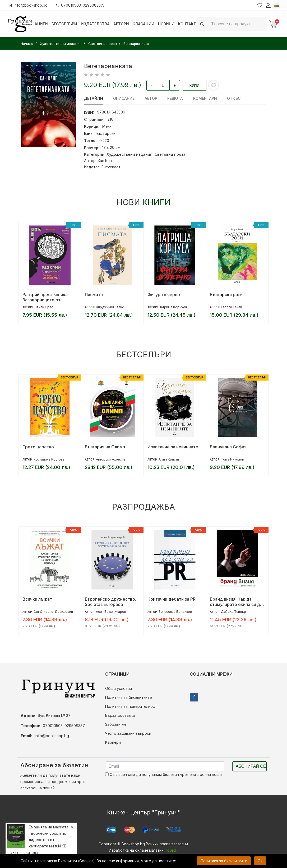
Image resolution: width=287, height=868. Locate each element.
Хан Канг (105, 161)
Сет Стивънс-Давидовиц (53, 612)
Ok (260, 861)
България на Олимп (105, 447)
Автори (121, 24)
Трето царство (38, 447)
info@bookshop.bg (28, 5)
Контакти (189, 24)
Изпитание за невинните (173, 447)
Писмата (94, 295)
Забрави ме (116, 724)
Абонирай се (251, 766)
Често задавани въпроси (128, 733)
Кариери (113, 742)
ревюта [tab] (175, 98)
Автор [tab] (151, 98)
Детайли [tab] (94, 98)
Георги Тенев (232, 307)
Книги (41, 24)
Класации (143, 24)
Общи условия (119, 688)
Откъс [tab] (233, 98)
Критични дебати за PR (172, 599)
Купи (195, 86)
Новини (166, 24)
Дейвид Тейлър (233, 612)
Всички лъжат (37, 599)
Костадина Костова (49, 459)
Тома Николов (232, 459)
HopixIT (172, 850)
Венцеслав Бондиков (175, 612)
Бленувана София (228, 447)
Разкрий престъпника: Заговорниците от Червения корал (46, 297)
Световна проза (170, 154)
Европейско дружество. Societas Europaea (110, 602)
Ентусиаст (111, 167)
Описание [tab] (124, 98)
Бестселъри (64, 24)
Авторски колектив (111, 459)
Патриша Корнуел (173, 307)
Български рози (226, 295)
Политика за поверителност (131, 706)
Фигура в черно (164, 295)
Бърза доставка (120, 715)
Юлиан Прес (43, 307)
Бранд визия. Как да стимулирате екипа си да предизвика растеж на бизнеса (236, 602)
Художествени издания (129, 154)
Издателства (95, 24)
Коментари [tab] (205, 98)
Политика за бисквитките (128, 697)
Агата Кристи (169, 459)
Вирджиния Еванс (110, 307)
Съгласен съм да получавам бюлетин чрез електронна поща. (164, 774)
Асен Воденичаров (111, 612)
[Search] (238, 24)
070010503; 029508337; (80, 5)
